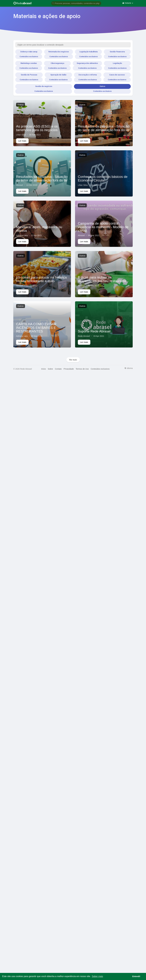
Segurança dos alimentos (87, 63)
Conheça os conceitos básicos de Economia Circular (103, 178)
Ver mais (73, 360)
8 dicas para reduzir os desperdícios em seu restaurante (102, 279)
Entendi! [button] (136, 976)
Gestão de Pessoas (29, 75)
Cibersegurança (57, 63)
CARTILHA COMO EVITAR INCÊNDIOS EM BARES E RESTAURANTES (36, 328)
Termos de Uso (82, 369)
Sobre (50, 369)
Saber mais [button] (97, 976)
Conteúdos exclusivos (29, 57)
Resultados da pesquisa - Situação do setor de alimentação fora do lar (104, 128)
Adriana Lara (22, 235)
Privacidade (69, 369)
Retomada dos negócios (59, 52)
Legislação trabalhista (88, 52)
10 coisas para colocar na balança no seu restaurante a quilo (41, 279)
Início (44, 369)
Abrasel (81, 135)
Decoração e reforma (88, 75)
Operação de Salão (58, 75)
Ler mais (22, 141)
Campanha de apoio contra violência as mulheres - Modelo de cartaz (103, 227)
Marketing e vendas (29, 63)
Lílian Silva (21, 135)
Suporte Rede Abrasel (94, 331)
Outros (102, 86)
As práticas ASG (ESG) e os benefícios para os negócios (37, 128)
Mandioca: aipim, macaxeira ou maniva (39, 229)
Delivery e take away (29, 52)
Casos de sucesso (117, 75)
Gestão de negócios (44, 86)
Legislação (117, 63)
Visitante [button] (128, 3)
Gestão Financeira (117, 52)
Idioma (129, 368)
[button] (76, 3)
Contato (58, 369)
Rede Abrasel (84, 336)
